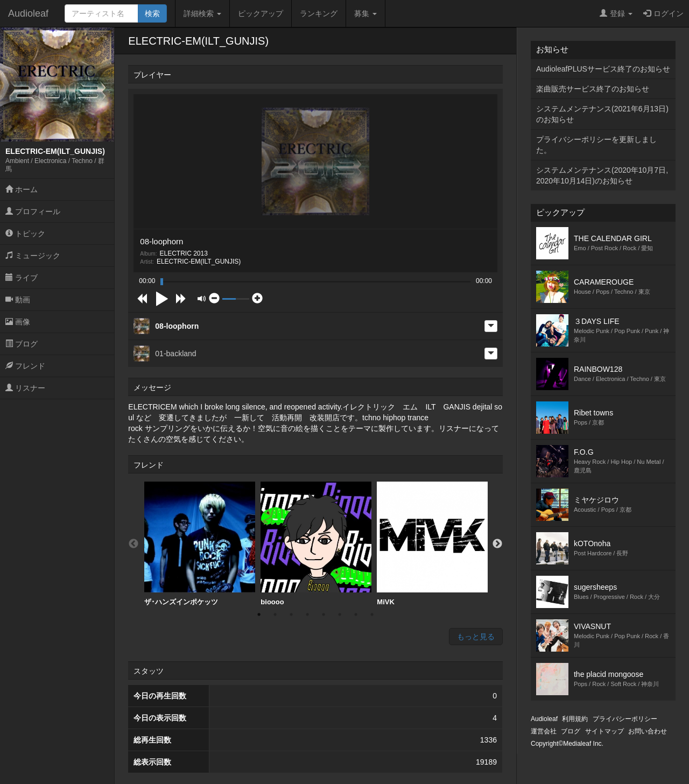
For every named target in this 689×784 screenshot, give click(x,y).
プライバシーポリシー (625, 719)
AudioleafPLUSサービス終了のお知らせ (603, 69)
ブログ (22, 344)
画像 (18, 322)
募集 (365, 13)
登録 (616, 13)
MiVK (432, 544)
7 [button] (356, 615)
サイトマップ (604, 731)
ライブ (22, 278)
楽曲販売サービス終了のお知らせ (593, 89)
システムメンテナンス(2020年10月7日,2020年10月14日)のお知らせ (602, 175)
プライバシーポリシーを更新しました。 (596, 145)
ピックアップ (261, 13)
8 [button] (372, 615)
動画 (18, 300)
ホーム (22, 189)
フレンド (25, 366)
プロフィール (33, 211)
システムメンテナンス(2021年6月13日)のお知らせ (602, 114)
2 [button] (275, 615)
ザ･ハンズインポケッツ (200, 544)
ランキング (319, 13)
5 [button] (324, 615)
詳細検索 (202, 13)
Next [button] (497, 544)
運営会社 (544, 731)
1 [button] (259, 615)
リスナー (25, 388)
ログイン (663, 13)
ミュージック (33, 256)
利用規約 (575, 719)
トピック (25, 234)
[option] (200, 544)
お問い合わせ (648, 731)
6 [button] (340, 615)
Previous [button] (133, 544)
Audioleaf (28, 13)
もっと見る (476, 637)
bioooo (316, 544)
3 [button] (291, 615)
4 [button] (307, 615)
